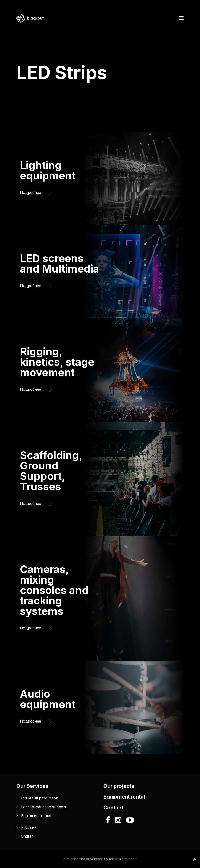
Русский (29, 827)
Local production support (44, 807)
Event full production (40, 798)
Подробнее (32, 191)
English (27, 836)
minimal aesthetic (123, 859)
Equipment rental (36, 816)
